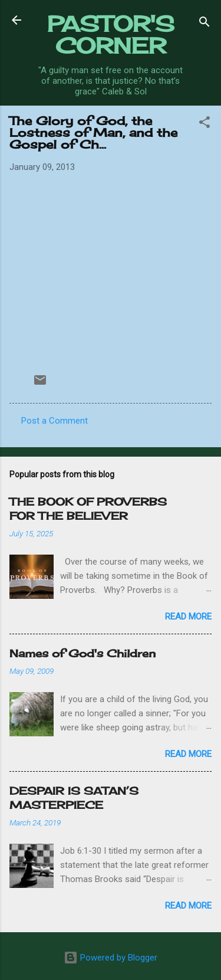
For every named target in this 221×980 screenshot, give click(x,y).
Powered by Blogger (111, 958)
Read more (188, 617)
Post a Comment (55, 421)
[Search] (204, 24)
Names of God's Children (83, 653)
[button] (204, 124)
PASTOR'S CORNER (111, 35)
